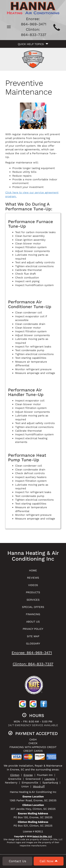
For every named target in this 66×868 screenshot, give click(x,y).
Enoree (28, 775)
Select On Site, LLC (42, 836)
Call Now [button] (49, 862)
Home (33, 570)
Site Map (33, 636)
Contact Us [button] (17, 862)
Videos (33, 585)
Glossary (33, 644)
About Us (33, 622)
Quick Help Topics (33, 44)
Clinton (15, 775)
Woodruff (39, 786)
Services (33, 600)
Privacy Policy (33, 629)
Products (33, 592)
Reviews (33, 578)
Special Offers (33, 607)
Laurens (50, 779)
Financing (33, 614)
